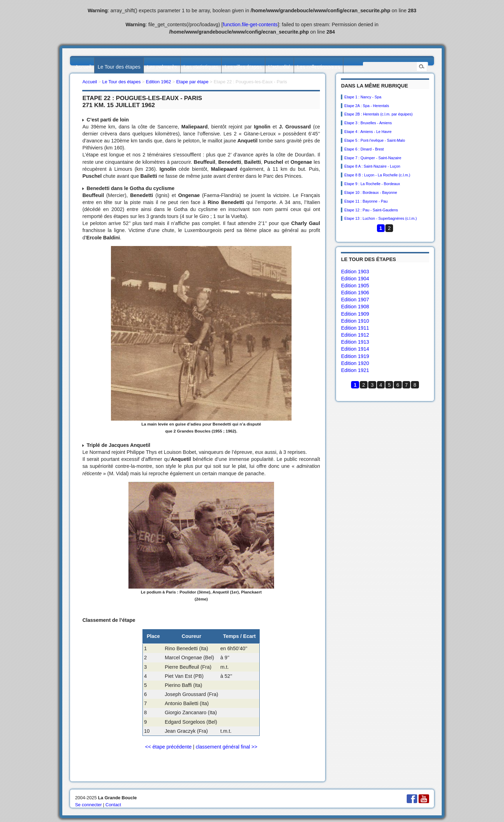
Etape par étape (192, 82)
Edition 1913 (355, 342)
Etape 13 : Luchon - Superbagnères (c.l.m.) (381, 218)
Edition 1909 (355, 314)
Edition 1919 (355, 356)
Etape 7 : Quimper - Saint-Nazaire (373, 158)
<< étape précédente (169, 747)
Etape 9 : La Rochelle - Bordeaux (372, 184)
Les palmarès (162, 67)
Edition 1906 (355, 293)
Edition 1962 (159, 82)
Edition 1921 (355, 370)
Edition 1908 (355, 307)
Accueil (83, 67)
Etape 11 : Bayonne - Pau (366, 201)
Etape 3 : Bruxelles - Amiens (368, 123)
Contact (113, 805)
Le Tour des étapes (119, 67)
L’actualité (279, 67)
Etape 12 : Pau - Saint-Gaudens (371, 210)
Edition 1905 (355, 286)
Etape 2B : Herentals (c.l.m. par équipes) (379, 114)
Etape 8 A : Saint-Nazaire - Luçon (372, 166)
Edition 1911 (355, 328)
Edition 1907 (355, 300)
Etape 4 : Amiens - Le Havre (368, 132)
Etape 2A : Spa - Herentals (367, 106)
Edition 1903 (355, 272)
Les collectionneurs (319, 67)
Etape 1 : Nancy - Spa (363, 97)
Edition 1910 (355, 321)
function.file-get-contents (250, 24)
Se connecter (88, 805)
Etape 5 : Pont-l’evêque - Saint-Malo (375, 140)
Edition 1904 (355, 279)
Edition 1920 (355, 363)
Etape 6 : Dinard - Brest (364, 149)
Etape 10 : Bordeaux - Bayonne (371, 192)
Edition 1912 (355, 335)
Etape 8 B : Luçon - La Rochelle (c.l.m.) (377, 175)
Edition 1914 (355, 349)
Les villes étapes (243, 67)
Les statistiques (201, 67)
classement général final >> (226, 747)
